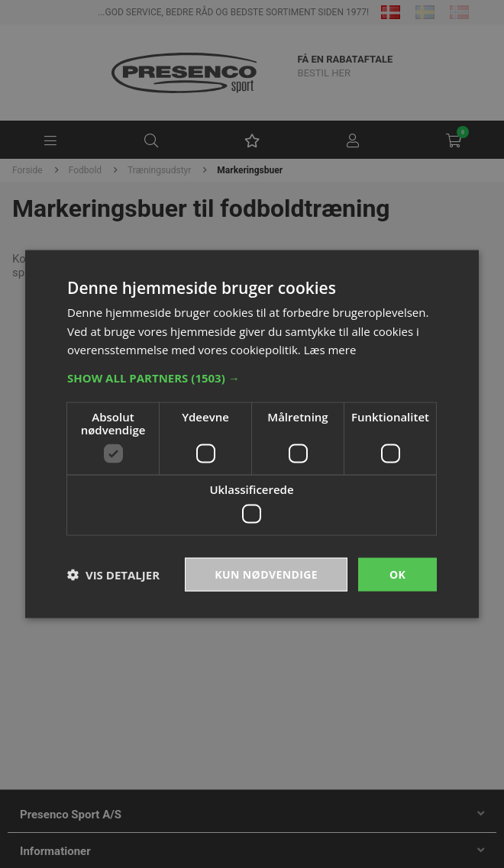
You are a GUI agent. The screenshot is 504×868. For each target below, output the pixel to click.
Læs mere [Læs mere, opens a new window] (330, 350)
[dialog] (252, 434)
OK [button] (397, 574)
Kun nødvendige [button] (266, 574)
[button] (252, 378)
